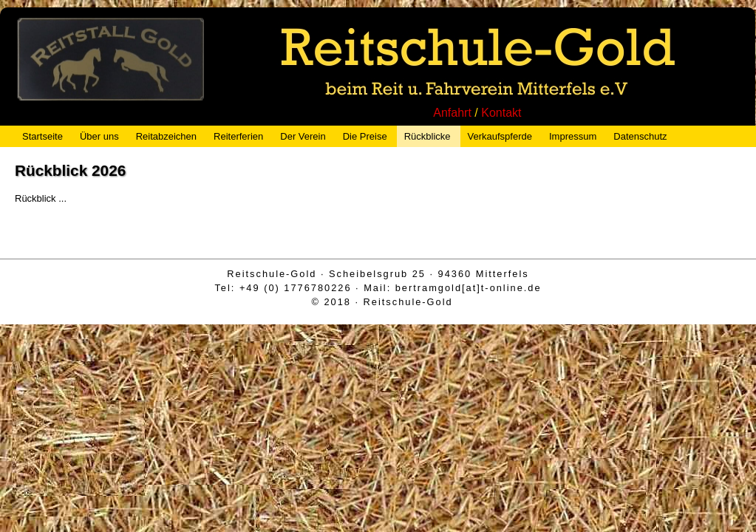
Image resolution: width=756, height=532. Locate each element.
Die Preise (365, 136)
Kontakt (501, 113)
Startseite (42, 136)
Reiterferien (238, 136)
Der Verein (303, 136)
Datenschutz (640, 136)
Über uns (99, 136)
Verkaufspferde (500, 136)
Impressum (573, 136)
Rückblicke (428, 136)
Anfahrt (452, 113)
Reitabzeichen (166, 136)
